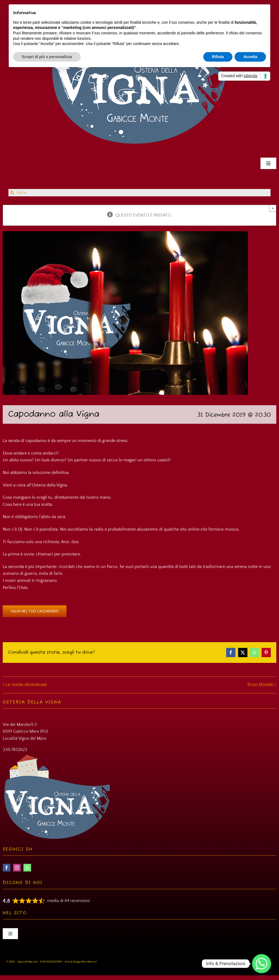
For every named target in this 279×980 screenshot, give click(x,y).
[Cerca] (12, 193)
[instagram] (17, 868)
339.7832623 (15, 750)
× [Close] (273, 208)
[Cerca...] (139, 193)
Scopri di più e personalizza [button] (47, 57)
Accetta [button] (250, 57)
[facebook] (7, 868)
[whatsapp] (27, 868)
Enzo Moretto (261, 685)
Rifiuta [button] (218, 57)
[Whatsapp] (262, 964)
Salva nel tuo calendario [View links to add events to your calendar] (35, 611)
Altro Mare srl (89, 962)
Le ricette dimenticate (26, 685)
